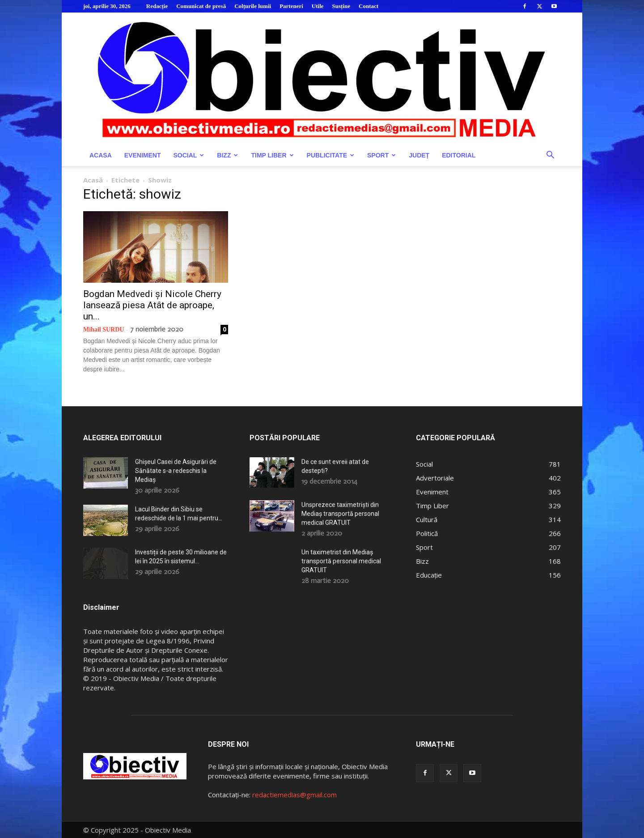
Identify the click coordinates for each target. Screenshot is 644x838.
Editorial (459, 155)
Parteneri (291, 6)
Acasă (93, 180)
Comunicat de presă (201, 6)
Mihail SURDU (104, 330)
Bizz (227, 155)
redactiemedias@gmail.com (294, 795)
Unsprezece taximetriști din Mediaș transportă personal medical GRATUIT (340, 514)
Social (189, 155)
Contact (369, 6)
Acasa (101, 155)
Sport (381, 155)
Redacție (157, 6)
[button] (550, 156)
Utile (318, 6)
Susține (341, 6)
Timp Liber (272, 155)
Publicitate (330, 155)
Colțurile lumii (253, 6)
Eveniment (143, 155)
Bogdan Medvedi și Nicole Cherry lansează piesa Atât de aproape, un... (152, 305)
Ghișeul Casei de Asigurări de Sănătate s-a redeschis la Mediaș (176, 471)
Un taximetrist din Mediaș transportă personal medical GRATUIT (341, 561)
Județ (419, 155)
